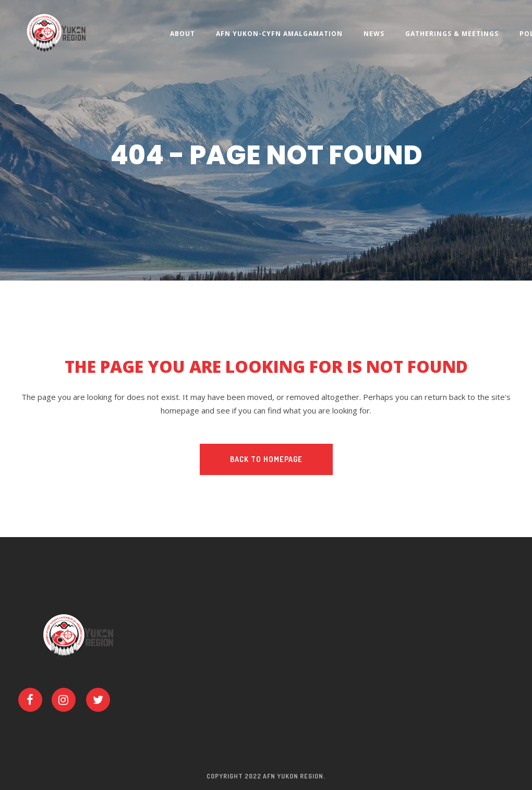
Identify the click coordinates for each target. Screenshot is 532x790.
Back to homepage (266, 459)
